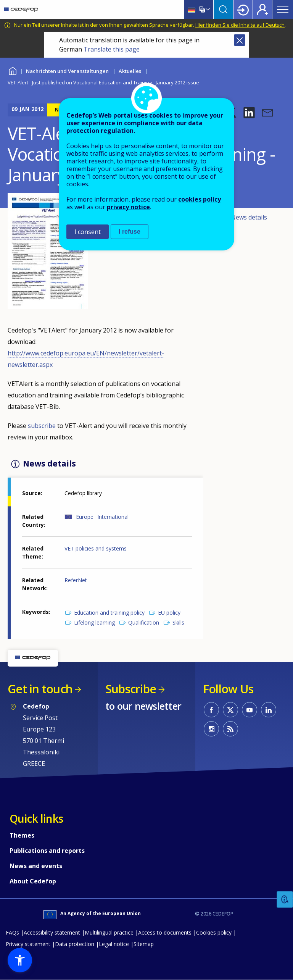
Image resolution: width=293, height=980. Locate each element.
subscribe (42, 426)
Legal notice (114, 944)
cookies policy (200, 199)
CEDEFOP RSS (230, 729)
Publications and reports (47, 851)
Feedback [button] (285, 900)
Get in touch (40, 689)
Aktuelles (130, 71)
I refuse (130, 232)
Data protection (75, 944)
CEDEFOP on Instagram (211, 729)
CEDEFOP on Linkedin (269, 710)
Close (240, 40)
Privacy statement (28, 944)
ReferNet (76, 580)
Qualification (144, 622)
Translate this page (112, 49)
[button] (249, 113)
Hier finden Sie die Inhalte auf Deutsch (240, 25)
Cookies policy (214, 932)
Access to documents (165, 932)
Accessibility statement (52, 932)
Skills (178, 622)
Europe (85, 517)
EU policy (169, 613)
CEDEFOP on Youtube (250, 710)
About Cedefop (33, 881)
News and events (36, 866)
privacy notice (128, 207)
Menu (283, 10)
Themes (22, 835)
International (113, 517)
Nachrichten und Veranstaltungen (67, 71)
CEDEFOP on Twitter (230, 710)
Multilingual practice (109, 932)
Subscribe (131, 689)
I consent (88, 232)
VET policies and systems (96, 548)
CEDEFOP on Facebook (211, 710)
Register (262, 10)
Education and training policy (109, 613)
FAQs (12, 932)
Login (243, 10)
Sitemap (144, 944)
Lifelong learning (94, 622)
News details (249, 217)
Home (12, 70)
